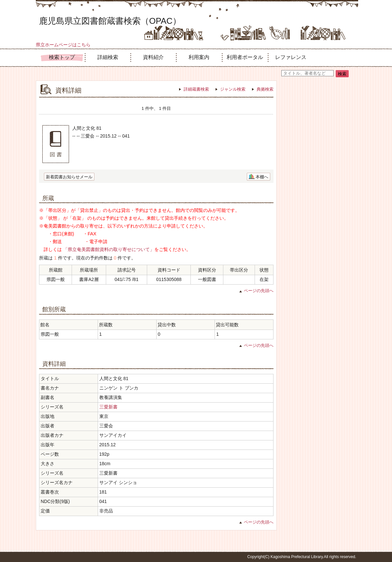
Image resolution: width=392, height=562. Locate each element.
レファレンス (291, 57)
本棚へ (262, 177)
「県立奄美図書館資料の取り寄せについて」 (109, 249)
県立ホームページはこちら (63, 45)
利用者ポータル (245, 57)
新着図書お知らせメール (69, 177)
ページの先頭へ (259, 291)
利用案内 (199, 57)
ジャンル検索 (233, 89)
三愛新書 (108, 407)
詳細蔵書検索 (196, 89)
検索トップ (62, 57)
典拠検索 (265, 89)
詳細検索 (108, 57)
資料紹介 (153, 57)
